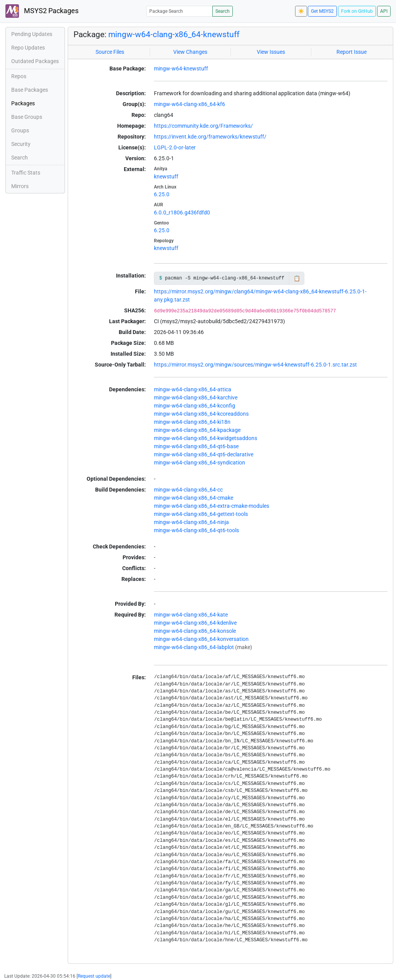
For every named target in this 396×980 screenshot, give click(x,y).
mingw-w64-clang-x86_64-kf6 (189, 104)
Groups (20, 130)
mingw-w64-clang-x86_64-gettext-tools (201, 514)
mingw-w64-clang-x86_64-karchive (196, 397)
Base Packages (30, 90)
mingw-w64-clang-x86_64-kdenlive (195, 623)
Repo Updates (28, 48)
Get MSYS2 (322, 11)
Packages (23, 103)
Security (21, 144)
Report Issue (352, 52)
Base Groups (27, 117)
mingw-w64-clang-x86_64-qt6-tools (196, 530)
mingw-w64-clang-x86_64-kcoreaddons (201, 414)
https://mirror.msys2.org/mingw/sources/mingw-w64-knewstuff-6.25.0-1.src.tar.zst (255, 365)
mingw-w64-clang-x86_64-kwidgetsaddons (206, 438)
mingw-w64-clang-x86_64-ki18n (192, 422)
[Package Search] (179, 11)
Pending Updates (32, 34)
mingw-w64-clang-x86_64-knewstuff (174, 34)
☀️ (301, 11)
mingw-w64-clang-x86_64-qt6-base (196, 446)
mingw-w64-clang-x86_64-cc (188, 490)
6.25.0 (162, 194)
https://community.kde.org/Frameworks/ (203, 126)
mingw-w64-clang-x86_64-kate (191, 615)
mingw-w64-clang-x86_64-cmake (194, 498)
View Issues (271, 52)
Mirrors (20, 186)
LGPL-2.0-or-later (175, 147)
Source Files (110, 52)
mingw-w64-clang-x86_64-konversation (201, 639)
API (384, 11)
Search (223, 11)
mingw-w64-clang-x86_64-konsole (195, 631)
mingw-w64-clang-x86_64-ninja (191, 522)
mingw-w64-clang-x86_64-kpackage (197, 430)
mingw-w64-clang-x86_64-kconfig (195, 406)
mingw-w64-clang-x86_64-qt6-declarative (204, 454)
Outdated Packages (35, 61)
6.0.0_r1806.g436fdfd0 (182, 212)
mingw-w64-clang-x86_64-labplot (194, 647)
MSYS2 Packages (42, 11)
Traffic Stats (26, 173)
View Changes (190, 52)
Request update (94, 976)
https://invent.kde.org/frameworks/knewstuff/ (210, 137)
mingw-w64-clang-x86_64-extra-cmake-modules (212, 506)
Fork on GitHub (357, 11)
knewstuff (166, 176)
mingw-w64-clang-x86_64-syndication (200, 463)
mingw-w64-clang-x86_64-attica (193, 389)
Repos (19, 76)
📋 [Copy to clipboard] (297, 278)
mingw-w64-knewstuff (181, 69)
